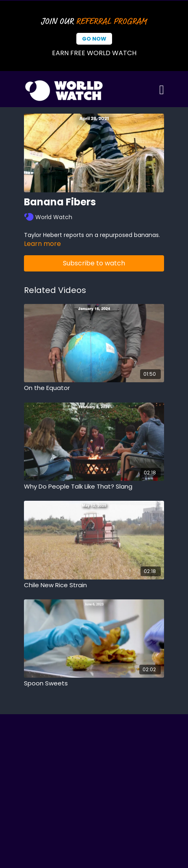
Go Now (94, 39)
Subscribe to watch (94, 263)
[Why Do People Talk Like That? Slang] (94, 487)
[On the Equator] (94, 388)
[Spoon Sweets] (94, 684)
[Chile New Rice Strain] (94, 585)
